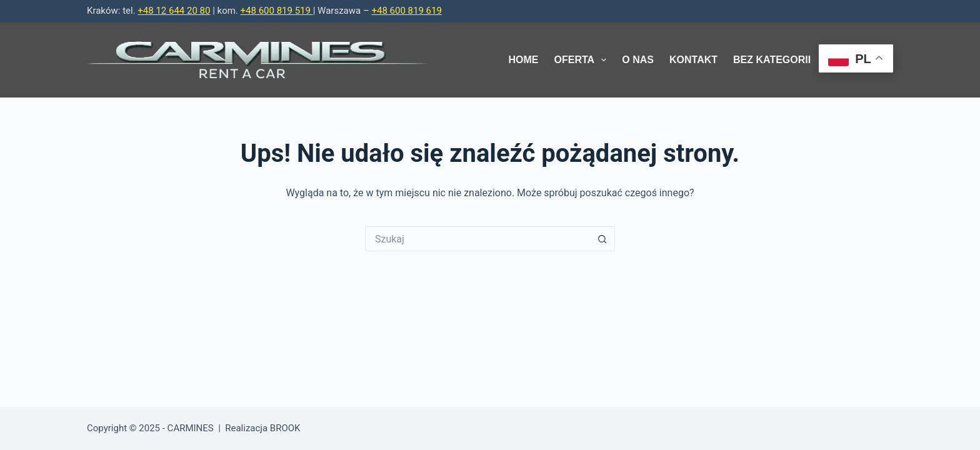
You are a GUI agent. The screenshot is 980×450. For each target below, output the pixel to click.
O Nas (638, 60)
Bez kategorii (772, 60)
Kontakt (693, 60)
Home (524, 60)
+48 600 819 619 (406, 11)
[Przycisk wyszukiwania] (602, 239)
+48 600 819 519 (277, 11)
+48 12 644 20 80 (174, 11)
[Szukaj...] (477, 239)
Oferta (583, 60)
